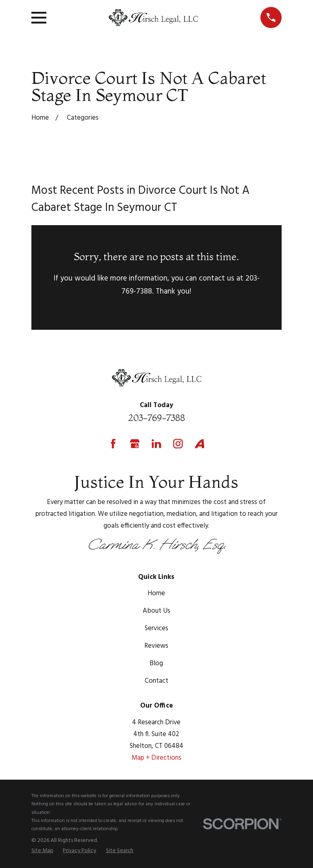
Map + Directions (156, 758)
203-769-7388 (156, 418)
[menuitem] (42, 851)
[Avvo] (199, 444)
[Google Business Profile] (135, 444)
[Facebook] (113, 444)
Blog (156, 663)
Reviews (156, 646)
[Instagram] (178, 444)
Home (156, 593)
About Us (156, 611)
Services (156, 628)
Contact (156, 681)
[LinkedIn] (156, 444)
